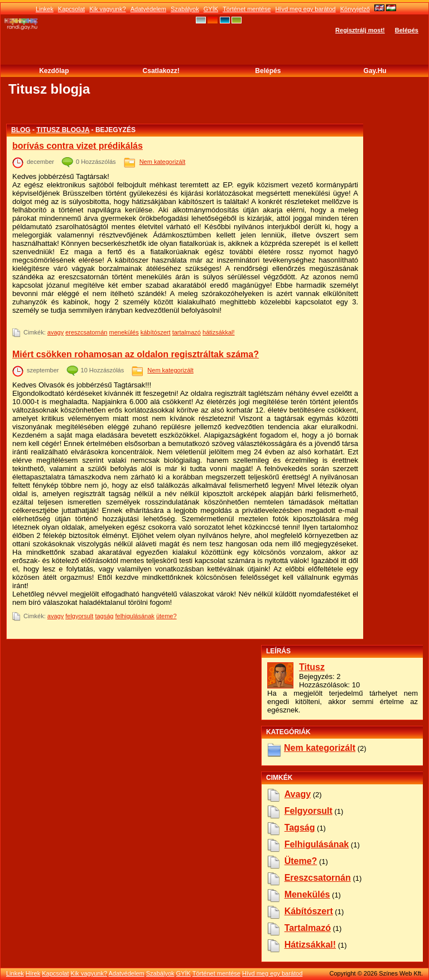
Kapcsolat (71, 9)
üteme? (167, 616)
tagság (104, 616)
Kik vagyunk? (107, 9)
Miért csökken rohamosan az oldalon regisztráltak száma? (136, 354)
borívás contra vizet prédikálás (78, 146)
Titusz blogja (63, 130)
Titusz (312, 667)
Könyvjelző (355, 9)
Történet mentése (247, 9)
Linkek (45, 9)
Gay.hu (375, 71)
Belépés (407, 30)
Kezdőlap (54, 71)
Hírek (33, 973)
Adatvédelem (148, 9)
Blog (21, 130)
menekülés (124, 332)
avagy (56, 332)
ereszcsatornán (86, 332)
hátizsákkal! (218, 332)
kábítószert (156, 332)
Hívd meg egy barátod (305, 9)
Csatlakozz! (161, 71)
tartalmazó (187, 332)
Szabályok (185, 9)
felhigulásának (135, 616)
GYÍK (211, 9)
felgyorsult (79, 616)
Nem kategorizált (163, 162)
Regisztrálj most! (360, 30)
